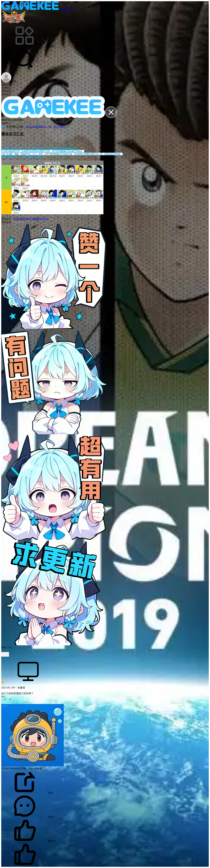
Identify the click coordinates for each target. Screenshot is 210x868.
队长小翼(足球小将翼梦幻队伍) (30, 219)
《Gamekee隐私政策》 (37, 127)
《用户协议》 (60, 127)
